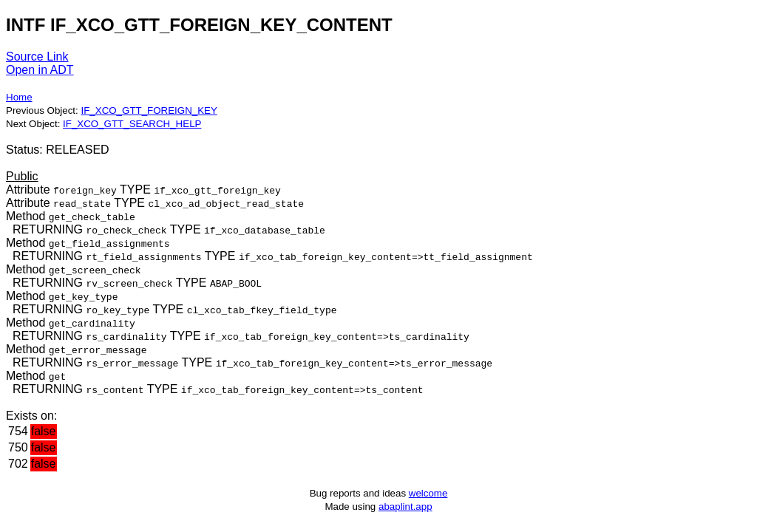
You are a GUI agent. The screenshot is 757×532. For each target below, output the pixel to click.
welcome (428, 493)
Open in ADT (40, 70)
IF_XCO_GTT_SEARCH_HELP (132, 124)
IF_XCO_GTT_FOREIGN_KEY (149, 110)
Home (19, 97)
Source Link (37, 57)
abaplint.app (405, 507)
